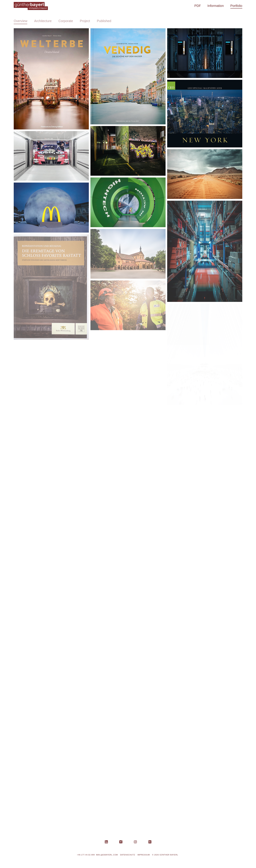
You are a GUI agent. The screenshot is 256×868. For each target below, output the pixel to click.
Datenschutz (128, 855)
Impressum (144, 855)
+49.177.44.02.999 (86, 855)
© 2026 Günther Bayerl (165, 855)
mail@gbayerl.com (107, 855)
